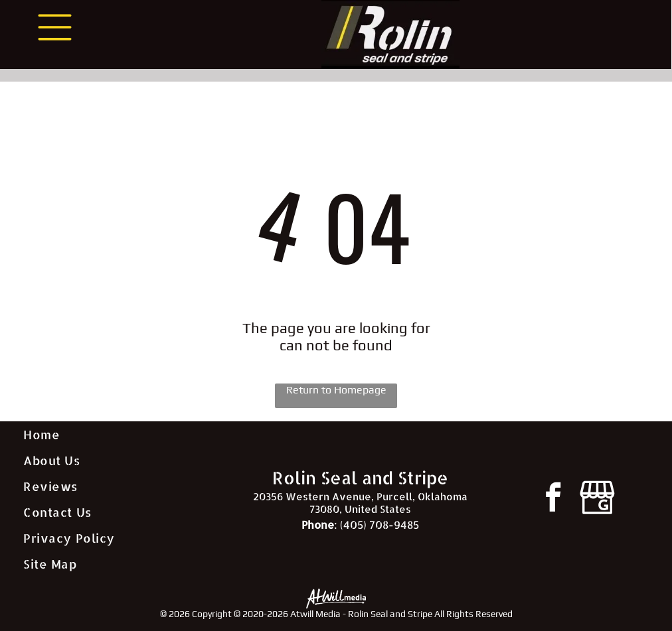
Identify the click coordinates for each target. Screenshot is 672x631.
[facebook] (553, 499)
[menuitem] (121, 434)
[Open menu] (55, 27)
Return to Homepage (336, 390)
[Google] (597, 499)
